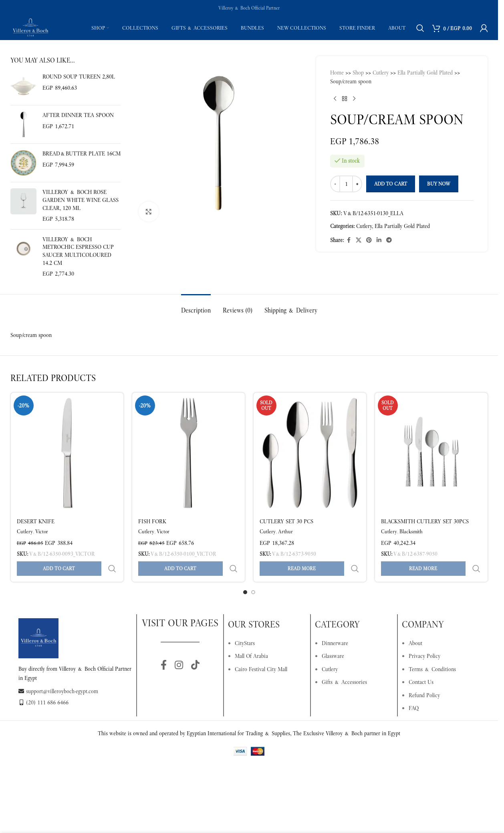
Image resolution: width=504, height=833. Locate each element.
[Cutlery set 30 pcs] (310, 453)
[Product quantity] (346, 184)
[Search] (420, 28)
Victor (42, 531)
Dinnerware (335, 624)
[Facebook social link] (349, 240)
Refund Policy (424, 676)
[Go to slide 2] (253, 573)
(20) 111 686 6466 (43, 683)
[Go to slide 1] (245, 573)
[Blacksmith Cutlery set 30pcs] (431, 453)
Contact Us (421, 663)
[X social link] (359, 240)
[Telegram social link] (389, 240)
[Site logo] (30, 27)
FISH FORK (152, 521)
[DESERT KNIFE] (67, 453)
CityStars (245, 624)
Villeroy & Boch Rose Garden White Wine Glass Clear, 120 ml (81, 200)
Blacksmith (411, 531)
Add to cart (391, 184)
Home (337, 73)
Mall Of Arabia (251, 637)
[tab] (196, 306)
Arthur (285, 531)
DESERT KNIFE (36, 521)
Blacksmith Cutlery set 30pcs (425, 521)
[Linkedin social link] (379, 240)
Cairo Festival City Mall (261, 650)
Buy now (439, 184)
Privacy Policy (424, 637)
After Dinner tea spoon (78, 115)
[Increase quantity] (357, 184)
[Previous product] (335, 99)
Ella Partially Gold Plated (425, 73)
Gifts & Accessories (344, 663)
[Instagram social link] (179, 646)
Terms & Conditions (432, 650)
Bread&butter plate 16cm (82, 153)
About (415, 624)
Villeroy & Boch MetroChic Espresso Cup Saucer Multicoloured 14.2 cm (78, 251)
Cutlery (381, 73)
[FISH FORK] (188, 453)
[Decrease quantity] (335, 184)
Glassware (333, 637)
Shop (358, 73)
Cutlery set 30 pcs (286, 521)
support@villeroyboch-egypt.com (58, 672)
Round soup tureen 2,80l (79, 77)
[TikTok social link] (195, 646)
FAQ (414, 689)
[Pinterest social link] (369, 240)
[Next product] (354, 99)
